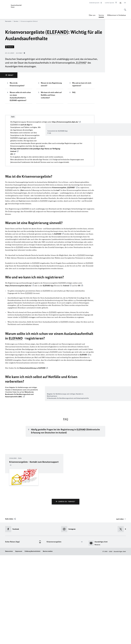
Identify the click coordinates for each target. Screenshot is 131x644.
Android (66, 352)
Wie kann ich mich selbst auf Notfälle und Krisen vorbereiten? (51, 151)
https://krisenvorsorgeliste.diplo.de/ (65, 178)
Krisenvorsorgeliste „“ (64, 254)
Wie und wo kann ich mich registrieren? (82, 140)
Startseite (9, 21)
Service (101, 15)
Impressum (19, 640)
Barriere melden (48, 640)
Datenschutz (9, 640)
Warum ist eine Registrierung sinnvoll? (51, 140)
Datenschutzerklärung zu (33, 434)
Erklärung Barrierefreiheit (32, 640)
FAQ (74, 148)
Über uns (92, 15)
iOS (79, 352)
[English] (125, 3)
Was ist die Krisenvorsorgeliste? (17, 140)
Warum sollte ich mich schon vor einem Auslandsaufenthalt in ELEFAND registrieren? (20, 152)
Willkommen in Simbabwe (117, 15)
